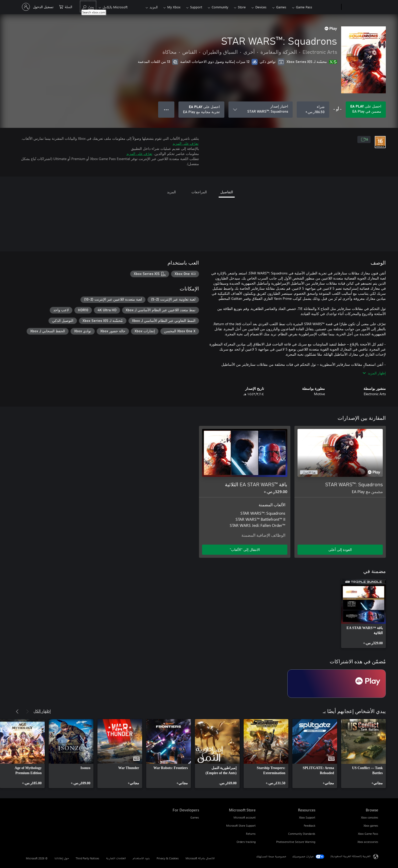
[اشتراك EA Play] (337, 684)
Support (196, 7)
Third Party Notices (87, 858)
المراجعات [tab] (199, 192)
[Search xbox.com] (88, 6)
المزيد (154, 7)
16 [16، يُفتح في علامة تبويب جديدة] (364, 140)
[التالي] (17, 711)
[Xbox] (327, 7)
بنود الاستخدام (141, 858)
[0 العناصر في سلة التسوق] (66, 6)
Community (220, 7)
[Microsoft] (361, 7)
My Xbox (174, 7)
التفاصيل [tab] (227, 192)
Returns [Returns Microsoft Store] (251, 834)
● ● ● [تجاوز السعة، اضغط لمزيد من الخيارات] (166, 109)
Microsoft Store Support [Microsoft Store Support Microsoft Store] (241, 826)
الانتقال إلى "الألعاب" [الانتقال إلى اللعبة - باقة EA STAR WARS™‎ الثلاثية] (245, 550)
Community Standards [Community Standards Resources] (302, 834)
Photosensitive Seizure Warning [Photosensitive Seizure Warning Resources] (296, 842)
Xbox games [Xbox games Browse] (371, 826)
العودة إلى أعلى (340, 550)
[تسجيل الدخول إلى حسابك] (38, 7)
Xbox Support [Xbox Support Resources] (307, 817)
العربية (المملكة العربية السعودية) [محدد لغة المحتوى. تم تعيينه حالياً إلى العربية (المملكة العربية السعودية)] (351, 856)
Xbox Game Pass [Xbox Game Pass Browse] (368, 834)
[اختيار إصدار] (261, 110)
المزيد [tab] (171, 192)
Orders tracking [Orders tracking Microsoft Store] (246, 842)
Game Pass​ (304, 7)
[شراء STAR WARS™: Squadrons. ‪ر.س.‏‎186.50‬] (313, 110)
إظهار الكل (42, 711)
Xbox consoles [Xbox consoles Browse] (370, 817)
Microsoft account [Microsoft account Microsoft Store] (245, 817)
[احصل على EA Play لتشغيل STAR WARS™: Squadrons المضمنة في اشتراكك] (366, 110)
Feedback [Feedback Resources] (310, 826)
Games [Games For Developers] (195, 817)
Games (281, 7)
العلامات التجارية (116, 858)
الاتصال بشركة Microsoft (200, 858)
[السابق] (27, 711)
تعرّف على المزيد (186, 143)
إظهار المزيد (374, 373)
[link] (363, 614)
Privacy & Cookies (168, 858)
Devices (261, 7)
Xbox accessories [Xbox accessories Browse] (368, 842)
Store (242, 7)
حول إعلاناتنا (62, 858)
